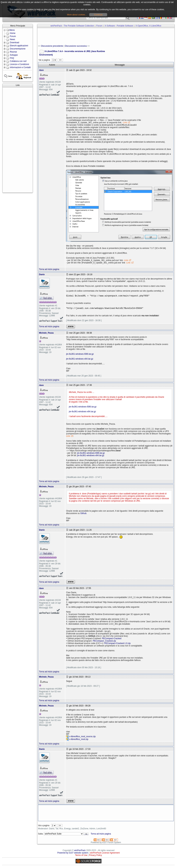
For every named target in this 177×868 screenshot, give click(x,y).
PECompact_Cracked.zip (104, 641)
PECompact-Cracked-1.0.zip (117, 643)
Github (83, 513)
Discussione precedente (52, 46)
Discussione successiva (76, 46)
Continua (98, 15)
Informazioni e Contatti (20, 67)
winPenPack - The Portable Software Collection (72, 26)
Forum (13, 36)
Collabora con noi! (18, 61)
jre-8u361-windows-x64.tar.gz (80, 359)
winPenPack (80, 850)
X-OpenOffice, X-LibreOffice (148, 26)
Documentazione (18, 49)
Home (13, 33)
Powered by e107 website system (73, 853)
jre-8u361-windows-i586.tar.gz (80, 354)
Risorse (13, 52)
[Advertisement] (18, 140)
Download (14, 43)
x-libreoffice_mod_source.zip (83, 737)
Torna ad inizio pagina (49, 269)
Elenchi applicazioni (19, 46)
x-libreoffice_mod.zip (79, 739)
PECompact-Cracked (112, 638)
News (12, 39)
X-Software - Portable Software (119, 26)
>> (60, 60)
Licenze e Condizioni (19, 64)
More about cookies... (77, 15)
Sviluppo (14, 55)
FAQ (12, 58)
